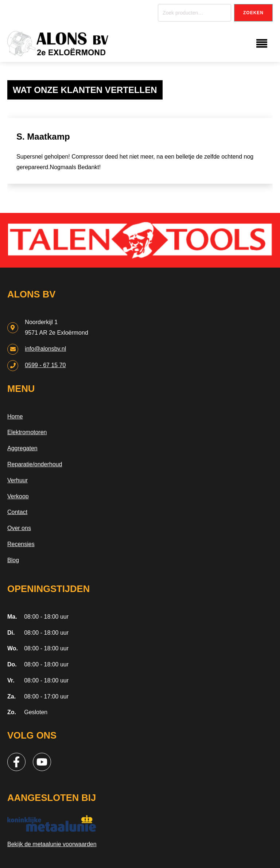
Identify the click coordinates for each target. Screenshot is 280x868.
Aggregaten (22, 448)
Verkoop (18, 496)
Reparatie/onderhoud (35, 464)
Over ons (19, 528)
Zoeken (253, 13)
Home (15, 417)
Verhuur (17, 480)
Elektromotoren (27, 432)
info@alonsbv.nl (45, 349)
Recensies (21, 544)
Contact (17, 512)
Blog (13, 560)
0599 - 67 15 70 (45, 365)
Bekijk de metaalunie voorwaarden (52, 844)
